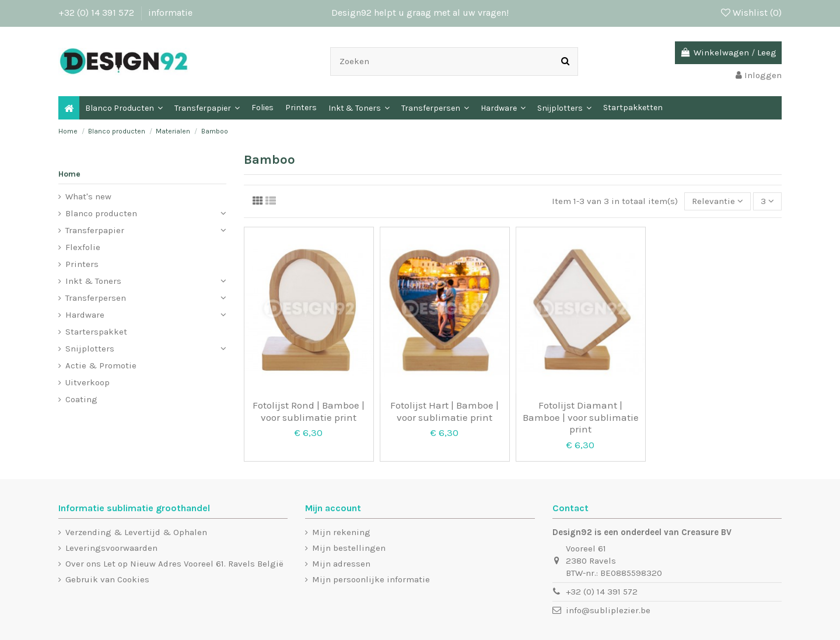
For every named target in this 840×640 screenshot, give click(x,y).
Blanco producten (101, 213)
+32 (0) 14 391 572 (97, 13)
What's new (88, 196)
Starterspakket (96, 332)
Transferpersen (96, 298)
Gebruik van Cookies (107, 579)
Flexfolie (83, 247)
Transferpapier (95, 230)
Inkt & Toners (93, 281)
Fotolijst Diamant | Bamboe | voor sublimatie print (581, 417)
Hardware (85, 315)
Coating (81, 399)
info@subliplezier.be (608, 610)
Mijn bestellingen (349, 548)
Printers (82, 264)
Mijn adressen (341, 564)
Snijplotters (90, 349)
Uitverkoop (87, 382)
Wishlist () (751, 13)
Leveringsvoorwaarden (111, 548)
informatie (170, 13)
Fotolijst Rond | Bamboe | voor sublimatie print (309, 411)
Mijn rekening (341, 532)
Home (69, 174)
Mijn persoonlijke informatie (371, 579)
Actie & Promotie (101, 365)
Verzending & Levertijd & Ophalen (136, 532)
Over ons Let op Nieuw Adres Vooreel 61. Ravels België (174, 564)
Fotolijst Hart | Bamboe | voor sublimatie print (444, 411)
